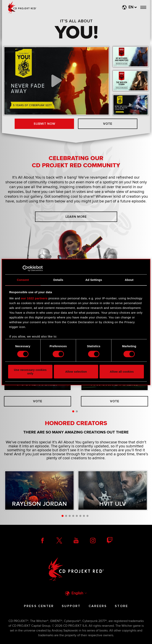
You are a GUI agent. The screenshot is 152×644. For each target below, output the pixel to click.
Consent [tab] (23, 280)
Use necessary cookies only (30, 371)
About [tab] (129, 280)
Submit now (44, 124)
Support (71, 606)
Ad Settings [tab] (94, 280)
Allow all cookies (122, 372)
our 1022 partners (34, 298)
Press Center (39, 606)
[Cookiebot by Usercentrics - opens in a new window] (25, 268)
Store (121, 606)
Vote (108, 124)
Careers (98, 606)
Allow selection (76, 372)
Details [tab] (58, 280)
